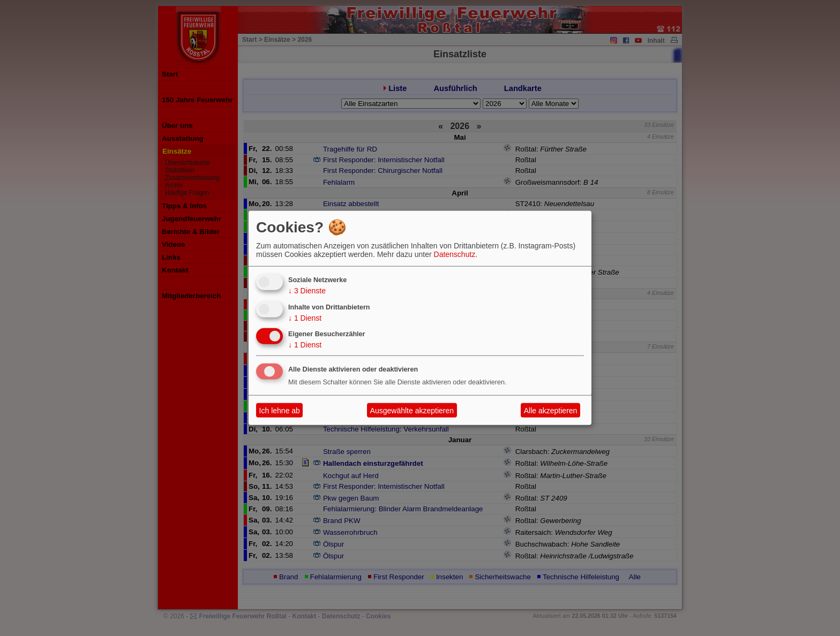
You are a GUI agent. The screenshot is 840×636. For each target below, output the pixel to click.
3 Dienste (307, 291)
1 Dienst (305, 317)
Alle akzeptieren (551, 411)
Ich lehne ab (280, 411)
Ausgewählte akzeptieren (412, 411)
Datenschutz (455, 254)
